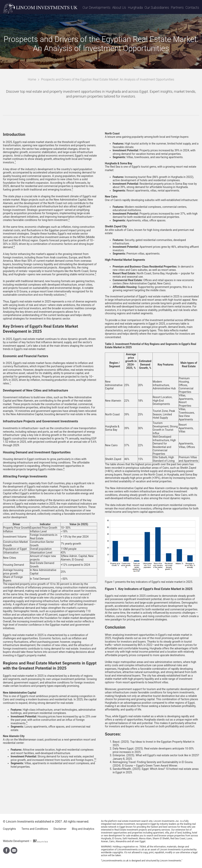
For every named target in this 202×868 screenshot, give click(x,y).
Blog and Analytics (83, 829)
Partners (177, 7)
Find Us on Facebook (6, 850)
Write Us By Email (14, 850)
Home (32, 79)
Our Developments (97, 7)
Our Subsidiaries (157, 7)
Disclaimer (60, 829)
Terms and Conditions (35, 829)
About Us (119, 7)
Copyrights (9, 829)
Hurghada (135, 7)
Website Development (16, 841)
